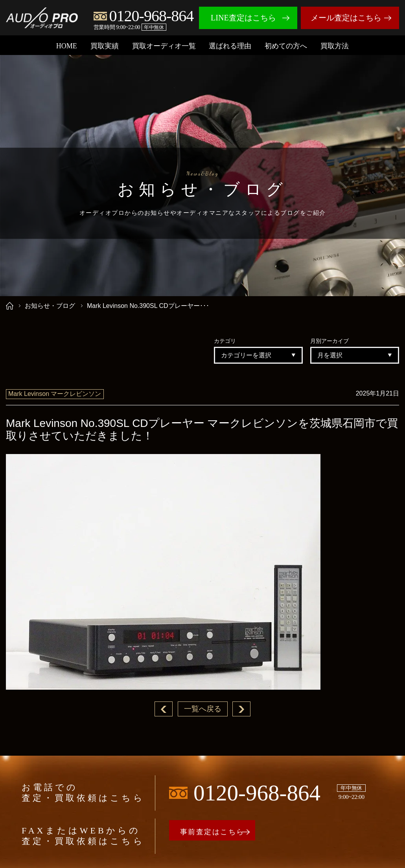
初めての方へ (286, 46)
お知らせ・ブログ (50, 306)
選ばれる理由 (230, 46)
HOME (67, 46)
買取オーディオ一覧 (164, 46)
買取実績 (105, 46)
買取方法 (335, 46)
